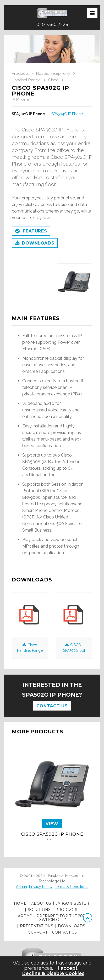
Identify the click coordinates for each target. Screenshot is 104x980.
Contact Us (52, 706)
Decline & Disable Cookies (53, 973)
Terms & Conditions (72, 887)
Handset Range (26, 80)
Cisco (53, 80)
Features (31, 231)
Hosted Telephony (53, 73)
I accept (68, 968)
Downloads (35, 243)
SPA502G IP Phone (28, 114)
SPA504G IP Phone (67, 114)
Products (20, 73)
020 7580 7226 (52, 25)
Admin (21, 887)
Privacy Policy (41, 887)
